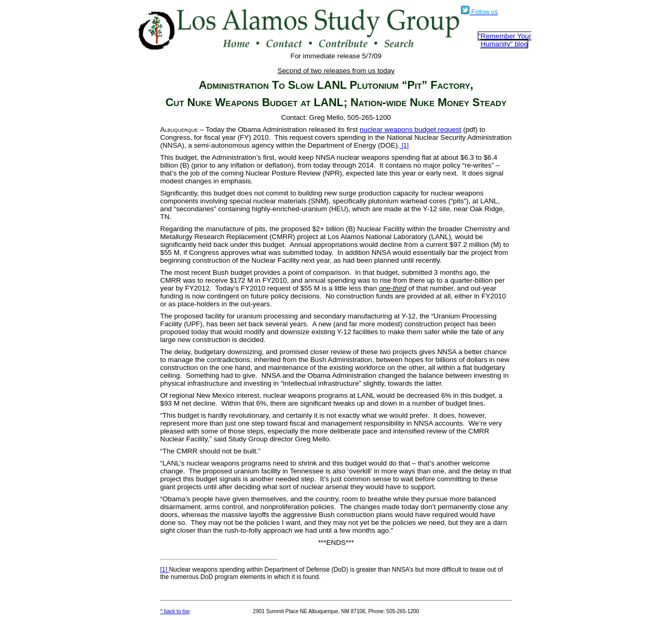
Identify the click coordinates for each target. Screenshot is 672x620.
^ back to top (175, 611)
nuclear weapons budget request (410, 130)
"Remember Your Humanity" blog (505, 40)
